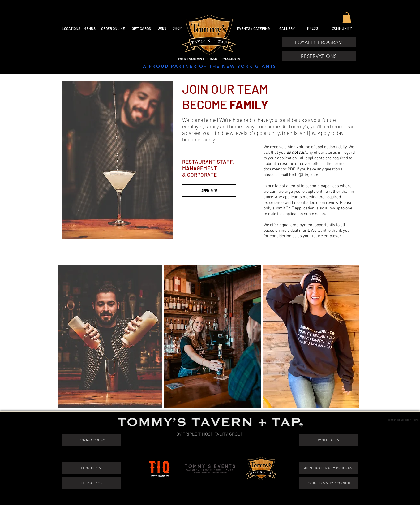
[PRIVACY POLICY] (92, 440)
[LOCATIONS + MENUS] (79, 28)
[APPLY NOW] (209, 191)
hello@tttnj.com (304, 175)
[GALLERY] (287, 28)
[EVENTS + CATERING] (253, 28)
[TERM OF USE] (92, 468)
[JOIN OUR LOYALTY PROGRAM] (328, 468)
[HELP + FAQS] (92, 483)
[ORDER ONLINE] (113, 28)
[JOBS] (162, 28)
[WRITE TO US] (328, 440)
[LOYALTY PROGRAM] (319, 42)
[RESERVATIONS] (319, 56)
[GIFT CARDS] (141, 28)
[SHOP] (177, 28)
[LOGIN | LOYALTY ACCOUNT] (328, 483)
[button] (347, 17)
